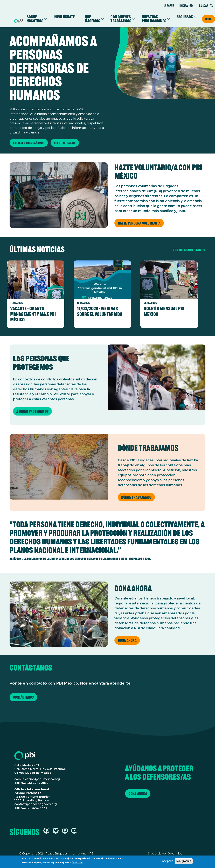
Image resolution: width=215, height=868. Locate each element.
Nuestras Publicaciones (154, 19)
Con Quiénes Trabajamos (121, 19)
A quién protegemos (32, 411)
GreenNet (175, 853)
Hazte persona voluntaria (139, 223)
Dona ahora (127, 640)
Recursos (185, 17)
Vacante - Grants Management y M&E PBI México (33, 314)
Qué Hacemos (93, 19)
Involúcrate (64, 17)
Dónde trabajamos (136, 497)
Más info (77, 863)
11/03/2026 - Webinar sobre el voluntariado (100, 311)
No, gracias (184, 861)
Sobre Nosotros (35, 19)
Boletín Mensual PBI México (164, 311)
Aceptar (167, 861)
